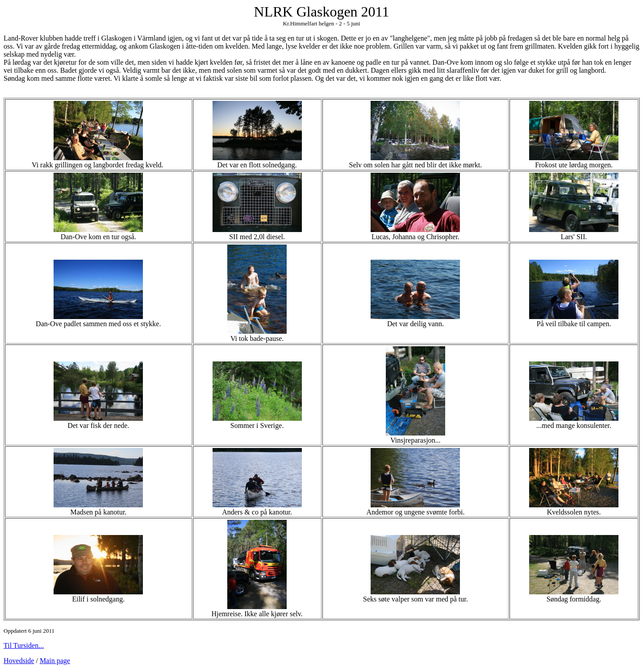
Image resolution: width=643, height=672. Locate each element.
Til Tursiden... (24, 645)
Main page (55, 661)
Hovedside (19, 661)
